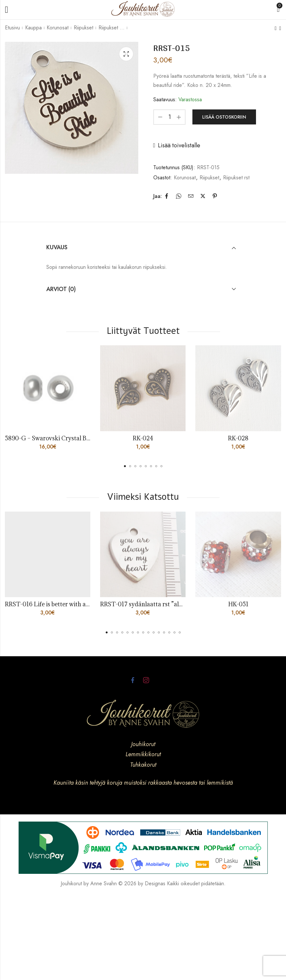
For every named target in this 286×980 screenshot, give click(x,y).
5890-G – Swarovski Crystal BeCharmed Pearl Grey (75, 438)
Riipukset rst (112, 28)
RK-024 (143, 438)
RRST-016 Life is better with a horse (53, 604)
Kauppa (33, 28)
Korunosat (58, 28)
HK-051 (238, 604)
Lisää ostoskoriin (224, 117)
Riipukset (83, 28)
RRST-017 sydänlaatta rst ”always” (148, 604)
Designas (155, 883)
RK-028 (238, 438)
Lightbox (126, 54)
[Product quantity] (170, 117)
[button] (125, 466)
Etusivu (12, 28)
